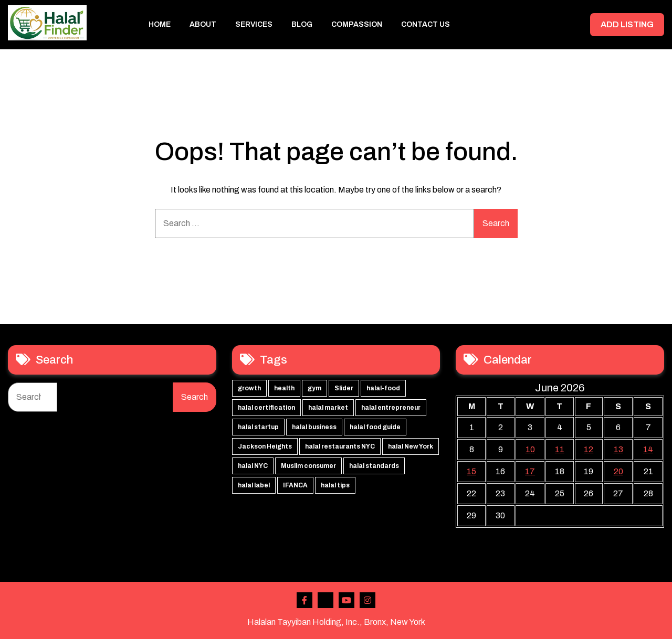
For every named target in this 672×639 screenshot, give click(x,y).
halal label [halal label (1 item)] (254, 485)
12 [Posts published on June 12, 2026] (589, 449)
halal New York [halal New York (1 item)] (411, 446)
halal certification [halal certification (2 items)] (266, 408)
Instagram (367, 600)
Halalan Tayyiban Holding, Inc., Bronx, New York (336, 622)
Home (160, 24)
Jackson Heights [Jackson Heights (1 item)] (265, 446)
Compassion (357, 24)
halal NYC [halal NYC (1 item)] (253, 466)
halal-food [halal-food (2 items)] (383, 388)
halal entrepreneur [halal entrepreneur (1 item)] (391, 408)
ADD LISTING (627, 24)
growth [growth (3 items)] (249, 388)
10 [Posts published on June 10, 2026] (530, 449)
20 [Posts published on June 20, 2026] (618, 471)
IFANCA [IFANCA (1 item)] (295, 485)
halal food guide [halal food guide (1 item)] (375, 427)
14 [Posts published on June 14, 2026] (648, 449)
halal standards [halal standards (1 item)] (374, 466)
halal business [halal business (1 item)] (314, 427)
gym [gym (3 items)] (314, 388)
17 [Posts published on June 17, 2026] (530, 471)
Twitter (325, 600)
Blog (302, 24)
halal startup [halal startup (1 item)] (258, 427)
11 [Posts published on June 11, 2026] (560, 449)
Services (254, 24)
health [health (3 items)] (284, 388)
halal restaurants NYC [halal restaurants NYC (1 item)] (340, 446)
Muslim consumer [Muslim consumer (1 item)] (308, 466)
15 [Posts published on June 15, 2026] (471, 471)
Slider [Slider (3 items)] (344, 388)
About (203, 24)
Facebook (304, 600)
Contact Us (426, 24)
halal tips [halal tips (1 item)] (335, 485)
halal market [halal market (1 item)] (328, 408)
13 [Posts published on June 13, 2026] (618, 449)
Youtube (346, 600)
